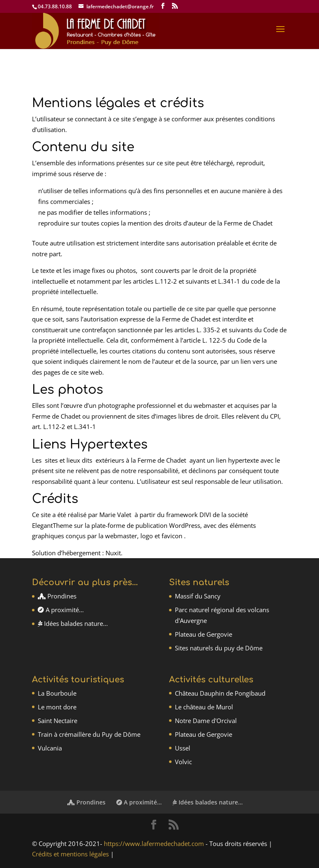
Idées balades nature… (73, 623)
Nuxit (113, 553)
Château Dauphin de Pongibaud (220, 693)
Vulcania (50, 748)
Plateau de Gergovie (204, 634)
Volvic (183, 762)
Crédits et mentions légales (70, 854)
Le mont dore (57, 707)
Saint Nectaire (58, 721)
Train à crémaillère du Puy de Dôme (89, 734)
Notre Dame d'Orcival (206, 721)
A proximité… (61, 610)
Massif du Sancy (198, 596)
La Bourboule (57, 693)
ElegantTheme (52, 525)
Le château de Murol (204, 707)
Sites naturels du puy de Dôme (219, 648)
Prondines (57, 596)
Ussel (183, 748)
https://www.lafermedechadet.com (154, 843)
